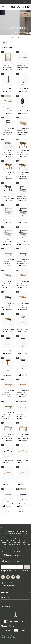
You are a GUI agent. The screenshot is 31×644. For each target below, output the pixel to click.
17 (23, 512)
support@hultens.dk (18, 551)
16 (20, 512)
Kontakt (25, 2)
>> (26, 512)
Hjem (3, 38)
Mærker (8, 38)
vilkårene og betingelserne (20, 571)
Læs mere (15, 32)
